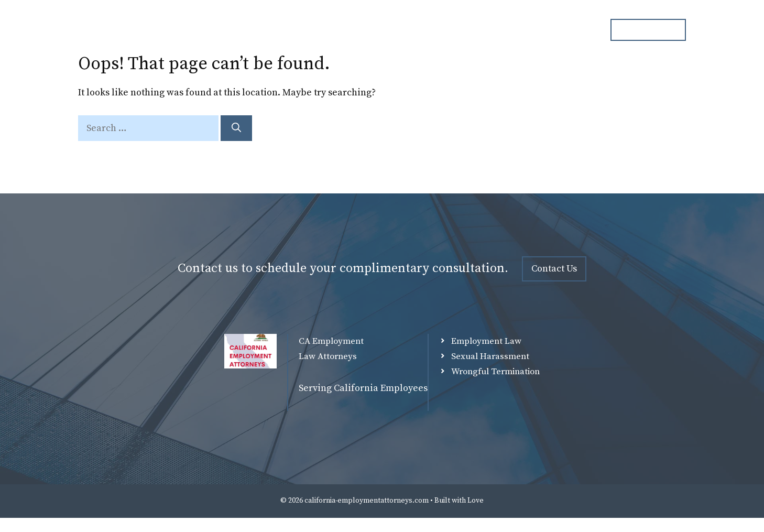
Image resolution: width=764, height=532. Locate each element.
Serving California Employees (363, 388)
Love (476, 501)
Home (323, 30)
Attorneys (377, 30)
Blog (522, 30)
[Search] (236, 128)
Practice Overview (455, 30)
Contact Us (554, 269)
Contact (571, 30)
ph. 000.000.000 (648, 29)
